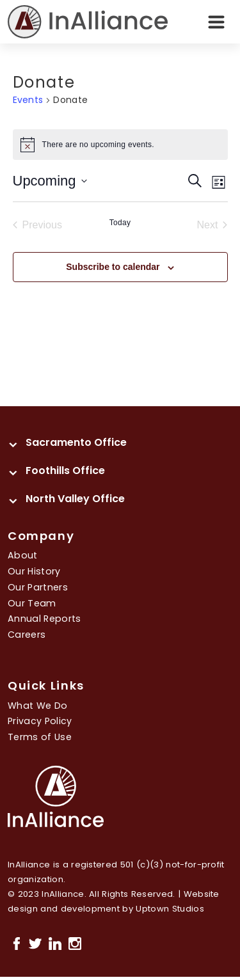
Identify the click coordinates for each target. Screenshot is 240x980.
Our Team (32, 603)
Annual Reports (44, 619)
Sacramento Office (76, 442)
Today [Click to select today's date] (120, 223)
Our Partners (38, 587)
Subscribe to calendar (113, 267)
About (23, 555)
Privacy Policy (40, 721)
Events (28, 100)
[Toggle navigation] (216, 22)
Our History (34, 571)
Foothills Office (65, 470)
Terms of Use (40, 737)
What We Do (37, 706)
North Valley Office (75, 499)
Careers (27, 635)
